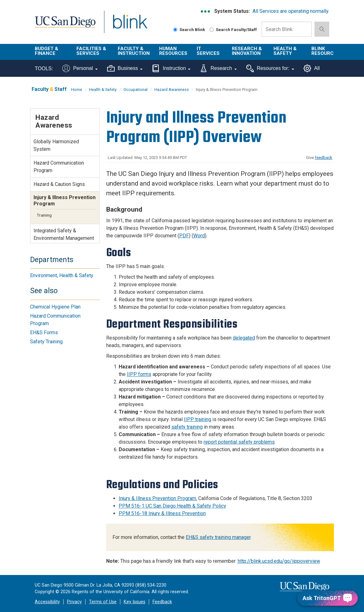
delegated (244, 338)
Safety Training (46, 342)
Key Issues (135, 602)
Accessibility (47, 602)
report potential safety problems (239, 442)
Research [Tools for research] (218, 68)
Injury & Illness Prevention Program (157, 498)
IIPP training (198, 419)
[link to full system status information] (206, 11)
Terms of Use (103, 602)
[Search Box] (287, 29)
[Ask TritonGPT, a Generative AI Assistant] (328, 598)
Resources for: (270, 68)
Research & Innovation (247, 51)
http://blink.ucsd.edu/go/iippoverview (279, 561)
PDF (184, 236)
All (312, 68)
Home (77, 90)
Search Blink (189, 29)
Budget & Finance (47, 51)
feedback (324, 158)
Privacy (74, 602)
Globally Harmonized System (56, 145)
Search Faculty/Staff (233, 29)
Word (199, 236)
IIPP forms (139, 374)
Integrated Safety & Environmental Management (64, 234)
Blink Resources (325, 51)
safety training (187, 427)
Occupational (135, 90)
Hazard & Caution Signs (59, 184)
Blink (124, 26)
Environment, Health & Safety (62, 275)
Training (44, 215)
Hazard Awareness (172, 90)
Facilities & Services (91, 51)
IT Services (208, 51)
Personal (80, 68)
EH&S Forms (44, 332)
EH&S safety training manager (218, 537)
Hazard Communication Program (59, 167)
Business (125, 68)
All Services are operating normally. (291, 11)
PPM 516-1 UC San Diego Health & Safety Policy (172, 506)
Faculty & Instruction (134, 51)
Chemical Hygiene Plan (55, 307)
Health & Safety (285, 51)
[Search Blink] (175, 30)
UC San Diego (63, 26)
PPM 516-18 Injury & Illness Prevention (162, 513)
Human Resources (173, 51)
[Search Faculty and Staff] (212, 30)
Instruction (171, 68)
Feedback (162, 602)
